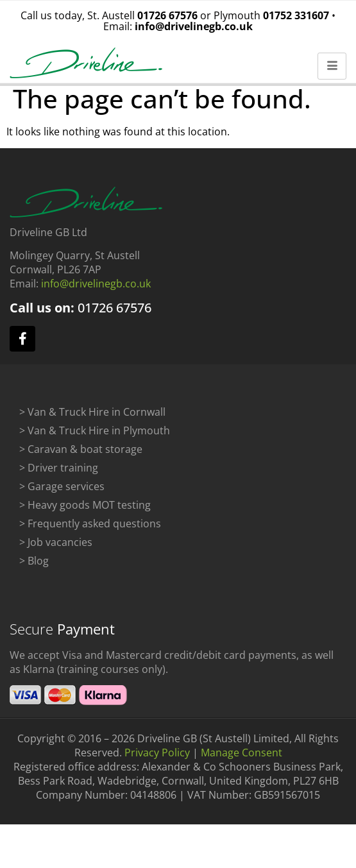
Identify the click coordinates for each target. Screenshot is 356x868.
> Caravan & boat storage (81, 454)
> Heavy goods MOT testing (85, 510)
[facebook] (22, 344)
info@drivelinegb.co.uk (194, 26)
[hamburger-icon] (332, 66)
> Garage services (62, 491)
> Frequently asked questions (90, 529)
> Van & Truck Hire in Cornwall (92, 417)
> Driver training (59, 473)
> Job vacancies (56, 547)
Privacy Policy (157, 758)
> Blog (34, 566)
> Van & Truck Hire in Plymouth (95, 436)
